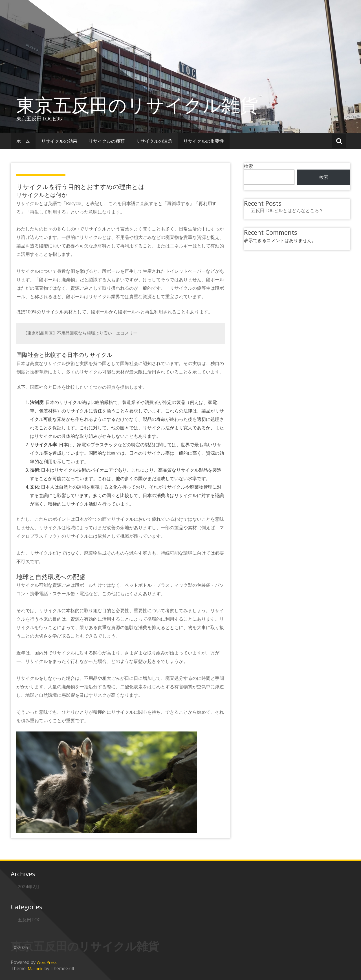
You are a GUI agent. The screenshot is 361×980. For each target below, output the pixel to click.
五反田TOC (29, 920)
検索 (248, 166)
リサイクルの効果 (59, 141)
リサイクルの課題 (154, 141)
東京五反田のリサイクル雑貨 (137, 105)
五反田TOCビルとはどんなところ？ (287, 210)
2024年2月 (29, 887)
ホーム (23, 141)
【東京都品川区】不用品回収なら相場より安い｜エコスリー (80, 333)
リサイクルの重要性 (204, 141)
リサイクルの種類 (107, 141)
